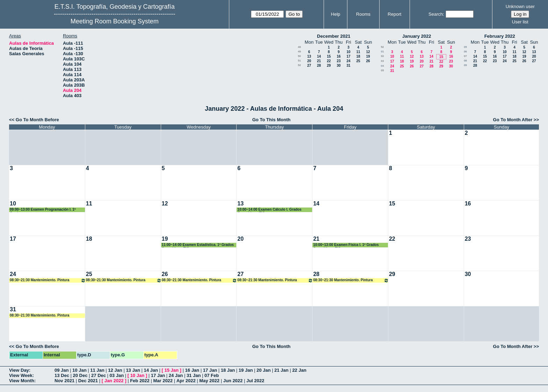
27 (309, 66)
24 (348, 61)
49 (299, 52)
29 (329, 66)
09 (465, 65)
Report (394, 14)
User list (520, 22)
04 (383, 66)
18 (358, 56)
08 (465, 61)
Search (436, 14)
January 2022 (417, 36)
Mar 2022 (163, 381)
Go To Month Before (37, 120)
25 (358, 61)
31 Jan (194, 375)
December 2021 (334, 36)
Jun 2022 (233, 381)
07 (465, 56)
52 (299, 65)
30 (338, 66)
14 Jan (151, 370)
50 (299, 56)
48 (299, 47)
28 (319, 66)
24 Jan (176, 375)
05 (383, 70)
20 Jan (264, 370)
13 (309, 56)
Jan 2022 (114, 381)
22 (329, 61)
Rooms (363, 14)
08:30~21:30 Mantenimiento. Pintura (48, 280)
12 (368, 52)
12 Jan (115, 370)
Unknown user (520, 6)
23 (338, 61)
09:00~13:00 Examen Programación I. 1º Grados (43, 210)
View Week (21, 375)
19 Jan (246, 370)
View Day (19, 370)
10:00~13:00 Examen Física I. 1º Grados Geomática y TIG (346, 245)
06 (465, 52)
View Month (22, 381)
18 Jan (228, 370)
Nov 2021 (64, 381)
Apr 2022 (186, 381)
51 (299, 61)
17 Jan (210, 370)
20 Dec (80, 375)
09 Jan (62, 370)
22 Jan (299, 370)
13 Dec (62, 375)
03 (383, 61)
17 (348, 56)
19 (368, 56)
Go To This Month (272, 120)
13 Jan (133, 370)
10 (348, 52)
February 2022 (500, 36)
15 (329, 56)
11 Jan (97, 370)
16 (338, 56)
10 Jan (79, 370)
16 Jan (192, 370)
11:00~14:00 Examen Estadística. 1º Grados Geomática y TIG (198, 245)
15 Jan (172, 370)
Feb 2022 (140, 381)
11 (358, 52)
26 (368, 61)
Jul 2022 (255, 381)
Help (336, 14)
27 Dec (99, 375)
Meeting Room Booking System (115, 21)
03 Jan (117, 375)
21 (319, 61)
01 (383, 52)
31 (348, 66)
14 (319, 56)
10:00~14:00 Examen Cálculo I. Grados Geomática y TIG (269, 210)
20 (309, 61)
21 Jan (281, 370)
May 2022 (209, 381)
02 (383, 56)
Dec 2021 (88, 381)
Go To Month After (513, 120)
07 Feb (212, 375)
